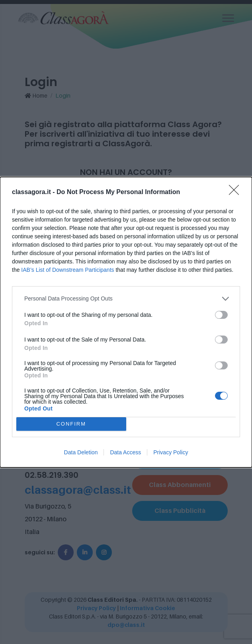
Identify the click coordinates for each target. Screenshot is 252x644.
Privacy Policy (171, 452)
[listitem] (126, 299)
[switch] (221, 315)
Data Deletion (81, 452)
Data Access (125, 452)
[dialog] (126, 322)
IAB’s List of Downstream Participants (67, 270)
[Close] (236, 192)
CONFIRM (71, 424)
